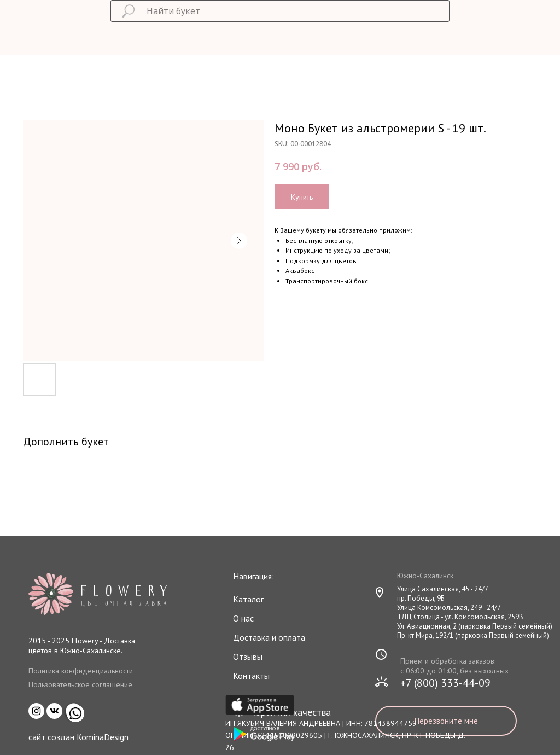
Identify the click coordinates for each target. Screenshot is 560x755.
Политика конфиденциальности (81, 671)
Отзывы (248, 657)
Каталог (248, 599)
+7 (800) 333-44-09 (445, 683)
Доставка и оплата (269, 637)
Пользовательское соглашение (80, 684)
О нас (243, 618)
